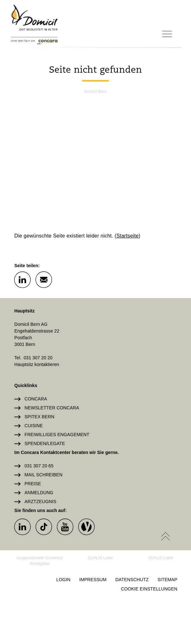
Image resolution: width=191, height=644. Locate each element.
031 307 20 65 (39, 466)
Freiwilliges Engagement (57, 435)
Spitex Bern (39, 417)
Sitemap (167, 580)
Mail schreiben (43, 475)
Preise (33, 484)
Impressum (93, 580)
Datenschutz (132, 580)
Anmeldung (39, 493)
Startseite (128, 236)
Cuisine (34, 426)
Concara (36, 399)
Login (63, 580)
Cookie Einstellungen (149, 589)
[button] (22, 279)
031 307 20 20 (38, 358)
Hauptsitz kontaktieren (37, 364)
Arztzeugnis (40, 501)
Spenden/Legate (45, 443)
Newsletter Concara (52, 408)
